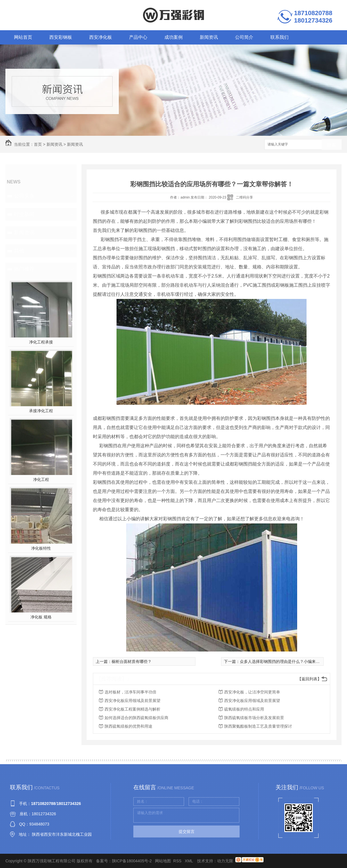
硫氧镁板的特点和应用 (244, 709)
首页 (38, 144)
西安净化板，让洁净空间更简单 (252, 692)
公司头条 (24, 196)
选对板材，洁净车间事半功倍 (130, 692)
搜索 (332, 145)
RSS (178, 861)
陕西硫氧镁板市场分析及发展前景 (254, 718)
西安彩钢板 (61, 37)
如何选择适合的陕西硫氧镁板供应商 (136, 718)
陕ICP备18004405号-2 (132, 861)
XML (189, 861)
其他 (19, 251)
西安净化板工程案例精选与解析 (132, 709)
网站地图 (163, 861)
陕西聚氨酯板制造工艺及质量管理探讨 (258, 726)
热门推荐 (24, 269)
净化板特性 (41, 548)
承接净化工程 (41, 411)
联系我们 (279, 37)
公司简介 (244, 37)
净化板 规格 (41, 617)
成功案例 (173, 37)
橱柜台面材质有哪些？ (132, 661)
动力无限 (225, 861)
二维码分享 (244, 197)
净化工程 (41, 479)
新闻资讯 (209, 37)
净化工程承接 (41, 342)
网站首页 (23, 37)
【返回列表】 (309, 679)
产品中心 (138, 37)
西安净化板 (101, 37)
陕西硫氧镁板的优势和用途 (128, 726)
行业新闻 (24, 214)
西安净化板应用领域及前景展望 (132, 701)
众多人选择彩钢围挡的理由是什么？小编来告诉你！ (286, 661)
